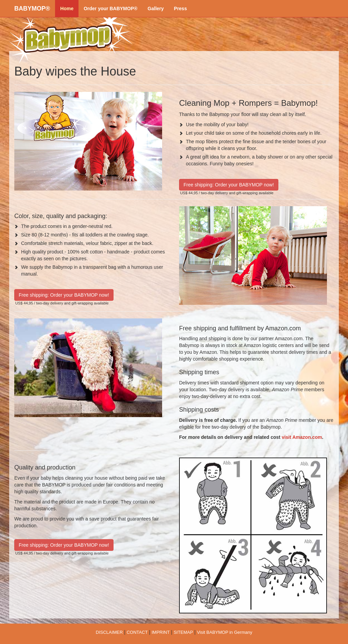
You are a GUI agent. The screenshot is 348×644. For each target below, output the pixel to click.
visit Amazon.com (302, 437)
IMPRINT (161, 632)
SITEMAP (183, 632)
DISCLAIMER (109, 632)
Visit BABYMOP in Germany (224, 632)
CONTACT (137, 632)
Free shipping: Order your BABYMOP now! (229, 185)
